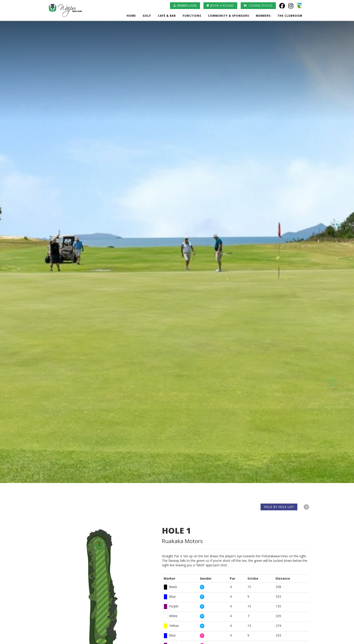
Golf (147, 16)
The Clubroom (290, 16)
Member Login (185, 6)
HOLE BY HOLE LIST (279, 507)
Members (263, 16)
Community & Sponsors (228, 16)
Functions (192, 16)
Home (131, 16)
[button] (337, 225)
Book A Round (220, 6)
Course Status (258, 6)
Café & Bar (167, 16)
